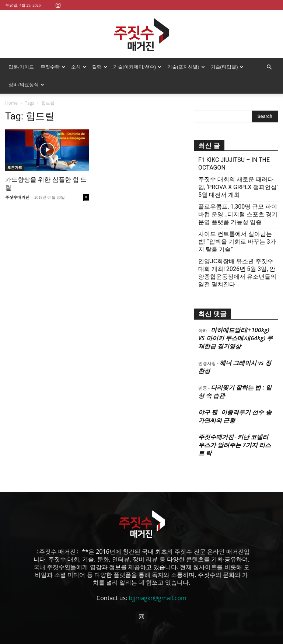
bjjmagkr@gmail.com (158, 598)
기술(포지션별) (186, 67)
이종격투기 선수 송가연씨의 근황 (235, 416)
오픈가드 (15, 168)
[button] (269, 67)
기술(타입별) (227, 67)
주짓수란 (53, 67)
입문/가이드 (21, 67)
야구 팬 (208, 412)
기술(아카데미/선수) (137, 67)
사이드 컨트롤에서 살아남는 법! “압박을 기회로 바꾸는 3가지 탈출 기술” (237, 242)
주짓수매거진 (17, 197)
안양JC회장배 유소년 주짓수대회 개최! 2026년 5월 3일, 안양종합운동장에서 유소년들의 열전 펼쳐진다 (237, 273)
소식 (79, 67)
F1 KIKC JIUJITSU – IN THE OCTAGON (234, 164)
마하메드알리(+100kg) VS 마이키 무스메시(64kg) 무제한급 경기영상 (235, 338)
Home (11, 103)
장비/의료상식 (26, 85)
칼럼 (100, 67)
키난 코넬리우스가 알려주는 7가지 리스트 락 (235, 445)
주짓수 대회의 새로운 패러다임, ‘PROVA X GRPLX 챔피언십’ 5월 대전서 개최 (238, 187)
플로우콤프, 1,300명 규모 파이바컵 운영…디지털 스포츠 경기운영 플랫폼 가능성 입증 (238, 214)
